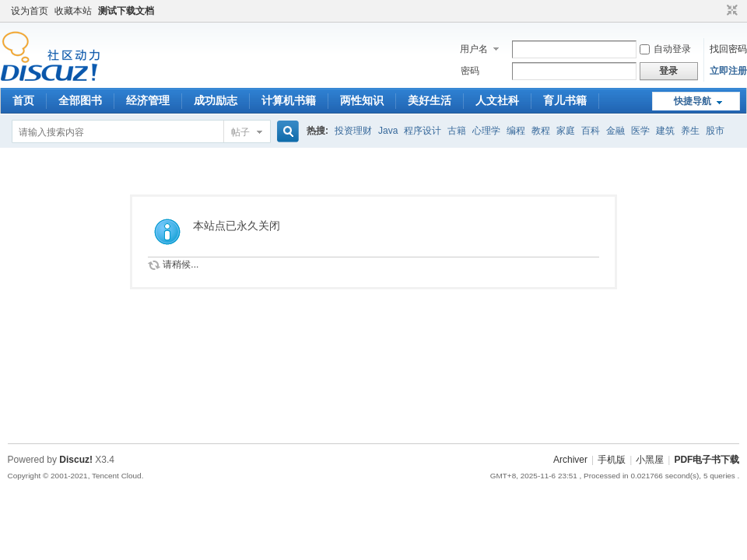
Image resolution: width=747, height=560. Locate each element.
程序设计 (423, 131)
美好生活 (430, 100)
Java (388, 131)
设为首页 (30, 11)
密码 (470, 71)
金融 (615, 131)
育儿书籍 (565, 100)
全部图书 (80, 100)
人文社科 (497, 100)
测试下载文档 (126, 11)
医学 (640, 131)
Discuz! (76, 460)
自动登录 (665, 49)
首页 (23, 100)
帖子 (240, 132)
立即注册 (728, 71)
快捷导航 (693, 101)
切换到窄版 (730, 11)
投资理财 (353, 131)
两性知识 (362, 100)
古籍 (457, 131)
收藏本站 (73, 11)
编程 (516, 131)
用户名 (474, 49)
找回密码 (728, 49)
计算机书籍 (289, 100)
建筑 (665, 131)
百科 (591, 131)
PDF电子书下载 (707, 460)
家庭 (566, 131)
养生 (690, 131)
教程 (541, 131)
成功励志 (216, 100)
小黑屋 (650, 460)
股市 (715, 131)
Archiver (570, 460)
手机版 (612, 460)
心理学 (486, 131)
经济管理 (148, 100)
